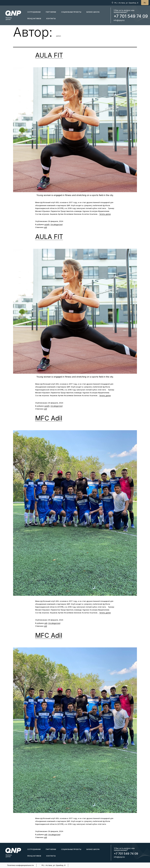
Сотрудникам (34, 12)
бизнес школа (93, 12)
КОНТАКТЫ (51, 19)
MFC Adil (49, 418)
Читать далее (105, 214)
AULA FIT (49, 55)
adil (46, 227)
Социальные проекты (71, 12)
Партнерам (51, 12)
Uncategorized (56, 224)
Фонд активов (34, 19)
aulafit (47, 224)
